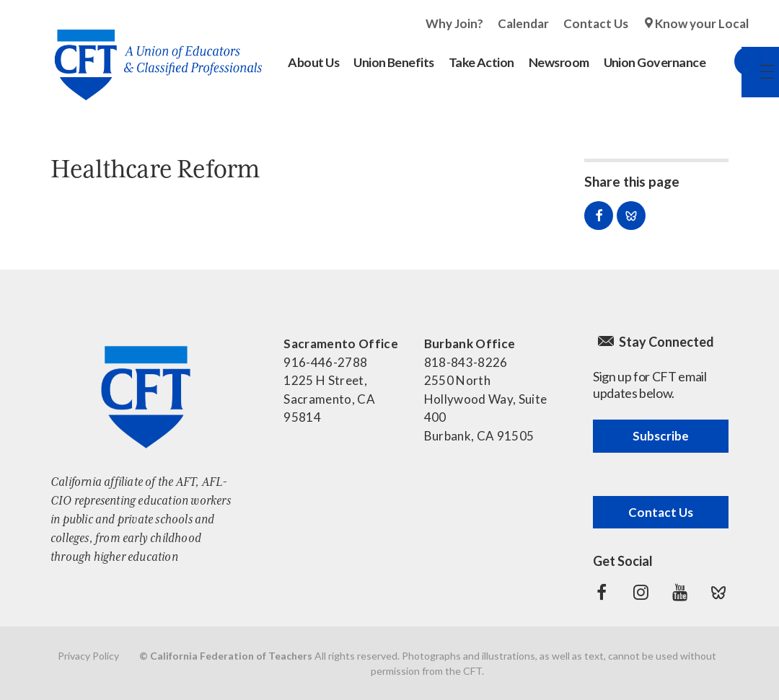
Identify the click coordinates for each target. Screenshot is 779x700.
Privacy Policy (88, 656)
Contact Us (596, 23)
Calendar (523, 23)
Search (734, 61)
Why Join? (454, 23)
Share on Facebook (599, 216)
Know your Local (702, 23)
